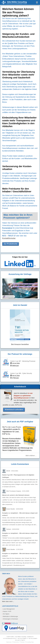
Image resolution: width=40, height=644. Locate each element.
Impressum (9, 642)
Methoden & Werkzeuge (10, 616)
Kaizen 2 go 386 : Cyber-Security (21, 373)
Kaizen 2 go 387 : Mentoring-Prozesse (23, 361)
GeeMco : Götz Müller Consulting (13, 4)
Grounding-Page (30, 642)
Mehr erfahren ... (31, 456)
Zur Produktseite (11, 244)
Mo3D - (12, 471)
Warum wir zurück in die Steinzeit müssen (16, 495)
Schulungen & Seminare (10, 619)
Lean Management (8, 609)
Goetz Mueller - (15, 509)
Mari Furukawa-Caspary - (18, 491)
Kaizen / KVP (7, 611)
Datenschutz (16, 642)
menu (37, 2)
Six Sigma (6, 614)
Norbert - (13, 529)
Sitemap (22, 642)
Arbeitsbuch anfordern (14, 410)
